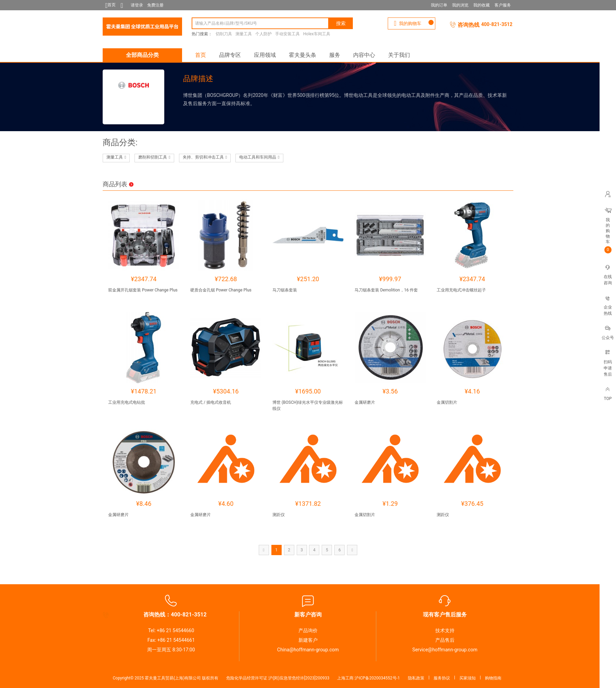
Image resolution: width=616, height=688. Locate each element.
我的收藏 (482, 5)
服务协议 (442, 678)
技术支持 (445, 630)
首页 (201, 55)
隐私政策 (416, 678)
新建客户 (308, 640)
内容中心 (364, 55)
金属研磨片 (365, 402)
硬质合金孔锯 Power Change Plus (221, 290)
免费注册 (155, 5)
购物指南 (493, 678)
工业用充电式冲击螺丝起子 (461, 290)
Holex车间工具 (317, 34)
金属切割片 (447, 402)
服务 (335, 55)
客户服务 (503, 5)
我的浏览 (460, 5)
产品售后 (445, 640)
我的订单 (439, 5)
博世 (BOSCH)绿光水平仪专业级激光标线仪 (308, 405)
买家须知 (467, 678)
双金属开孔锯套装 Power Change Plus (143, 290)
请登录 (137, 5)
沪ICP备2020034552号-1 (377, 678)
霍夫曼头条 (303, 55)
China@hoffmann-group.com (308, 650)
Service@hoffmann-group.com (445, 650)
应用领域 (265, 55)
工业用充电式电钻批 (127, 402)
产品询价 (308, 630)
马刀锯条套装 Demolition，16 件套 (386, 290)
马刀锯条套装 (285, 290)
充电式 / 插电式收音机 (211, 402)
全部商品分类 (142, 55)
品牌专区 (230, 55)
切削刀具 (224, 34)
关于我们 (399, 55)
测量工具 (244, 34)
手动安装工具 (287, 34)
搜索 (341, 23)
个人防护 (264, 34)
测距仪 (279, 515)
